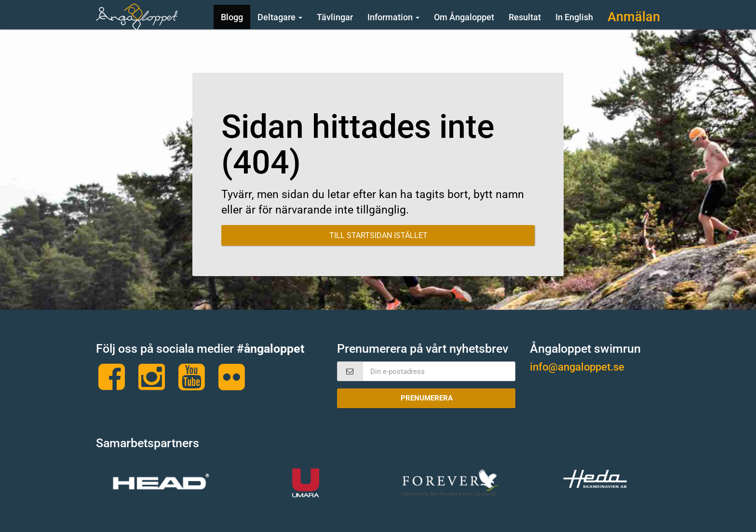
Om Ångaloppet (464, 17)
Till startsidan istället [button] (378, 235)
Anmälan (634, 17)
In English (574, 17)
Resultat (525, 17)
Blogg (232, 17)
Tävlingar (335, 17)
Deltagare (280, 17)
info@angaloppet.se (577, 367)
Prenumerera (427, 398)
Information (393, 17)
